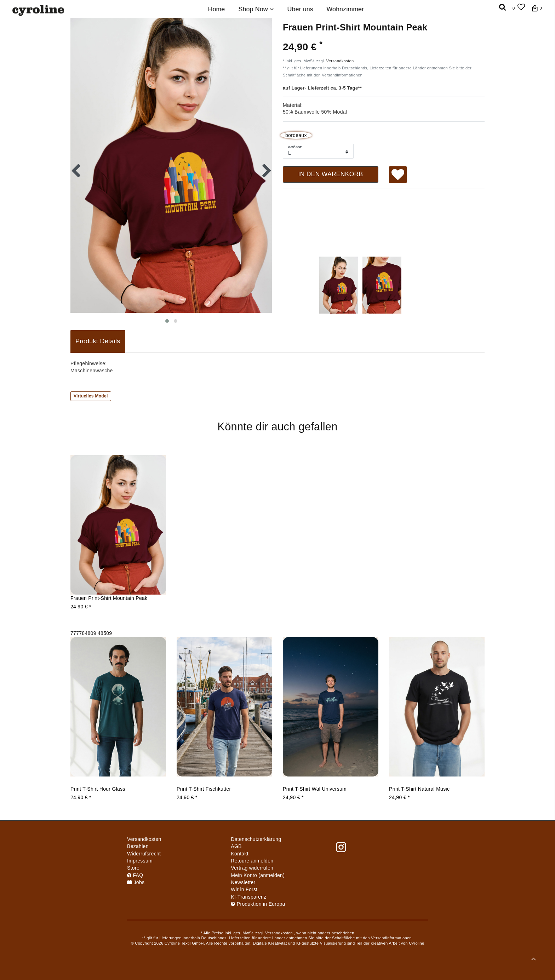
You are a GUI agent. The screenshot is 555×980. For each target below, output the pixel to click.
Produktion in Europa (258, 904)
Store (133, 868)
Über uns (300, 9)
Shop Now (256, 9)
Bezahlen (138, 846)
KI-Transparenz (248, 897)
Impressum (140, 861)
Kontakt (240, 854)
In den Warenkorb (330, 174)
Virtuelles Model (91, 396)
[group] (118, 525)
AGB (236, 846)
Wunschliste (398, 176)
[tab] (98, 342)
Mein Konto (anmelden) (258, 875)
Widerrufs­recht (144, 854)
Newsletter (243, 882)
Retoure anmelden (252, 861)
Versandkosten (340, 61)
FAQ (135, 875)
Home (217, 9)
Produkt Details (98, 341)
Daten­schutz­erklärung (256, 839)
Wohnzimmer (345, 9)
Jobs (136, 882)
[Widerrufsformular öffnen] (252, 868)
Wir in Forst (244, 889)
